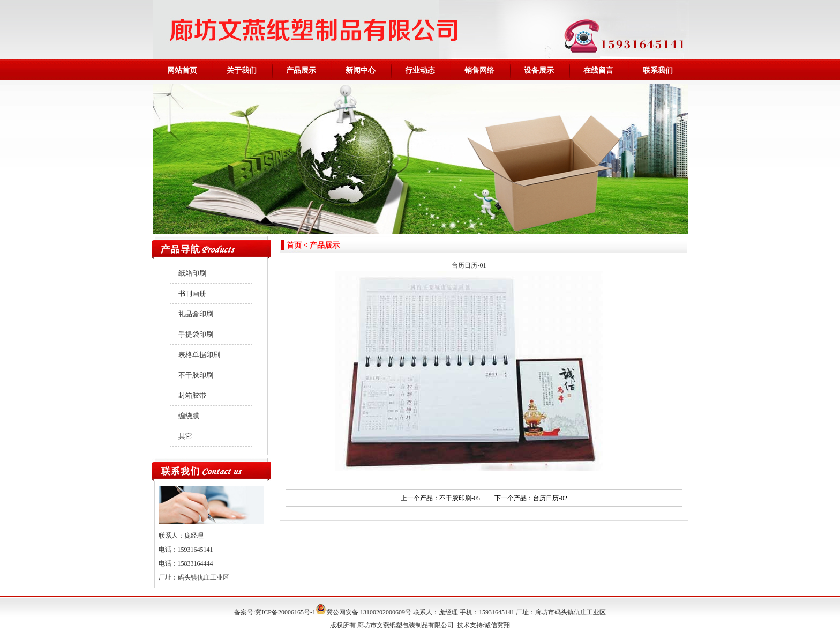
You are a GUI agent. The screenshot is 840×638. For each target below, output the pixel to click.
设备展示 (539, 71)
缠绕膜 (189, 416)
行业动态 (420, 71)
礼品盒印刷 (196, 314)
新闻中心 (361, 71)
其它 (185, 436)
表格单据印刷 (199, 355)
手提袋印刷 (196, 334)
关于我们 (242, 71)
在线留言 (598, 71)
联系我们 (658, 71)
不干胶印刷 (196, 375)
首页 (294, 245)
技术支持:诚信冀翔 (483, 625)
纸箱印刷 (192, 273)
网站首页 (182, 71)
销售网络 (479, 71)
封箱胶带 (192, 395)
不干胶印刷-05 (460, 498)
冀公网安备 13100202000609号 (363, 612)
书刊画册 (192, 294)
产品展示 (301, 71)
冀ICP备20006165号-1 (285, 612)
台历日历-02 (550, 498)
